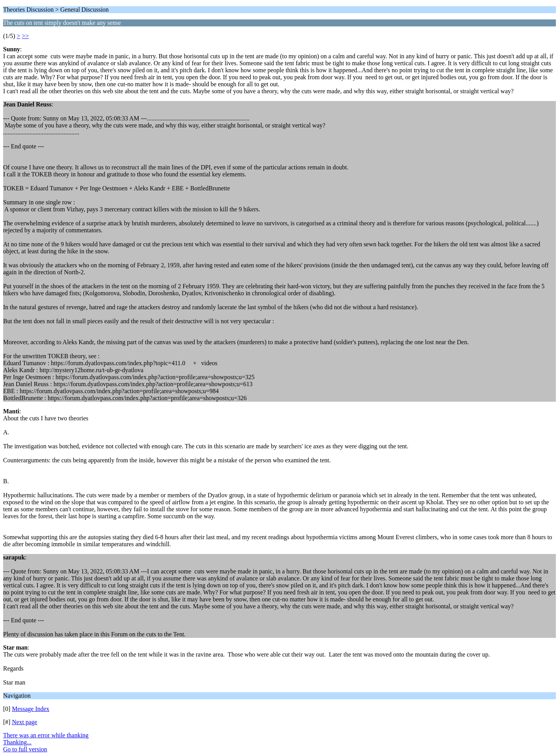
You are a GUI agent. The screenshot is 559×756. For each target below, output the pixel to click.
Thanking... (17, 742)
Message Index (31, 709)
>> (25, 36)
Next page (25, 722)
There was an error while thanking (46, 735)
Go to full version (25, 749)
